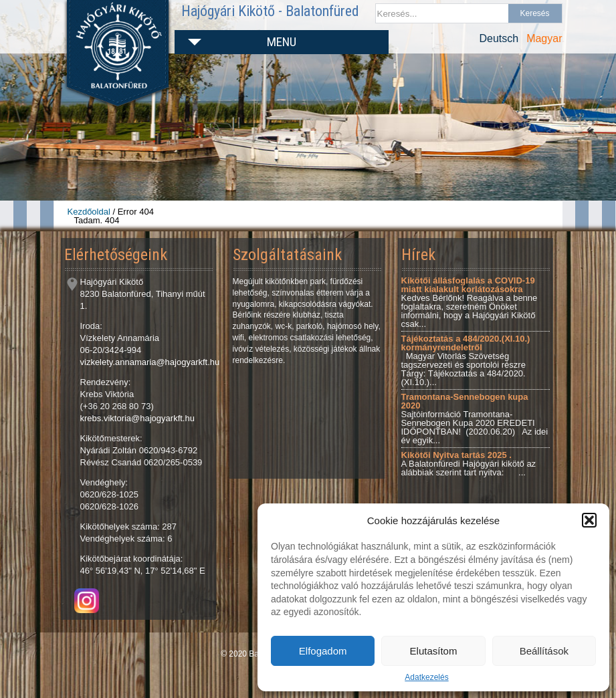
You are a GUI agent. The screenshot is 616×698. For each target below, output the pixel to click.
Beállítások (544, 651)
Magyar (544, 38)
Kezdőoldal (89, 212)
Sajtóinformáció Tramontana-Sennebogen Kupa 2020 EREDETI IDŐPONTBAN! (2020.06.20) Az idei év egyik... (475, 419)
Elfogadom (323, 651)
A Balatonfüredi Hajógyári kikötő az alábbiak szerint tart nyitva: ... (469, 464)
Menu (282, 42)
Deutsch (499, 38)
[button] (589, 520)
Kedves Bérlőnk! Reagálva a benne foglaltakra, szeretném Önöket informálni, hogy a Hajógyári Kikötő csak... (470, 302)
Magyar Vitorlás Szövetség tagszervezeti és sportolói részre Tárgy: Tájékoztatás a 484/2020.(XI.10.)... (466, 360)
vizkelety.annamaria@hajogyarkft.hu (150, 362)
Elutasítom (434, 651)
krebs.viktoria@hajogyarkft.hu (137, 418)
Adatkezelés (426, 677)
